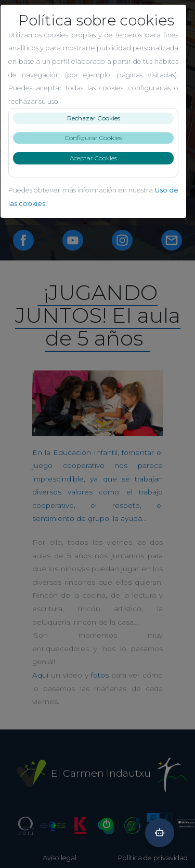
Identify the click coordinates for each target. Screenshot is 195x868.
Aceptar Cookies (97, 158)
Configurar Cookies (97, 138)
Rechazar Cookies (98, 118)
